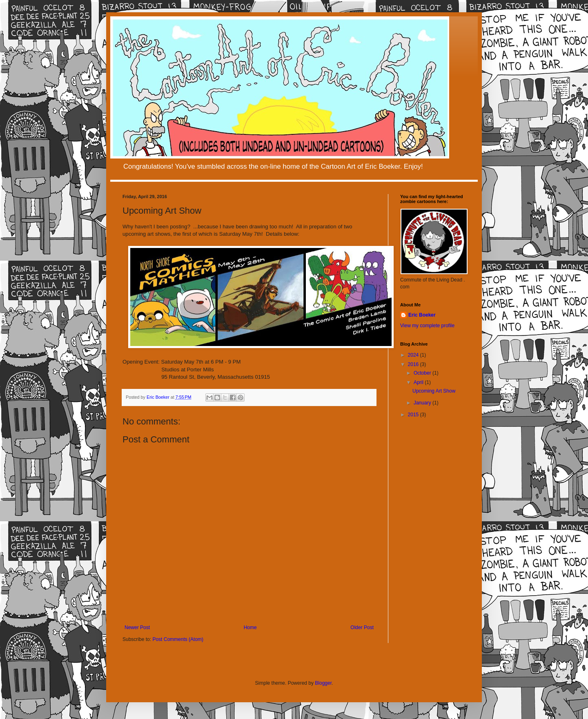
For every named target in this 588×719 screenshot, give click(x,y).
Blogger (323, 683)
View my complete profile (427, 326)
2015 (414, 415)
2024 (414, 355)
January (423, 403)
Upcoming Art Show (434, 391)
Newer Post (137, 627)
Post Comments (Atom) (178, 639)
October (423, 373)
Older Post (362, 627)
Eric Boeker (422, 315)
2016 (414, 364)
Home (250, 627)
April (419, 382)
